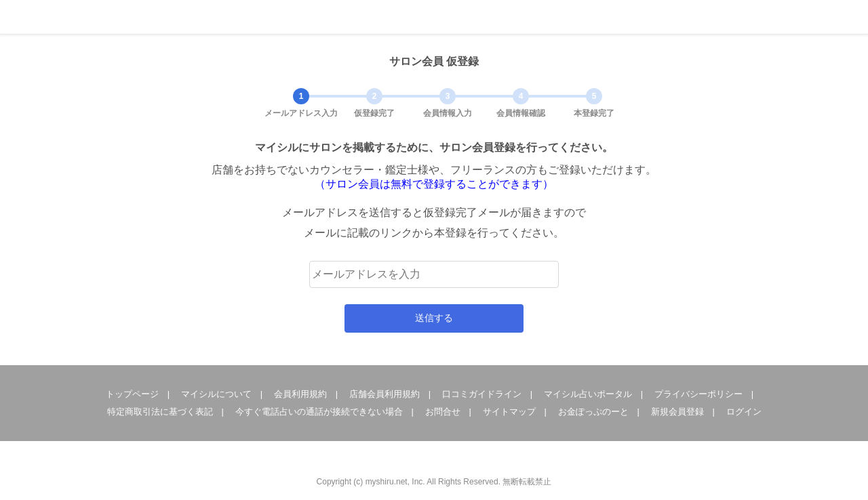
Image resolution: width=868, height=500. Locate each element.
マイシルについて (216, 394)
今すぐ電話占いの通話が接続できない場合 (319, 412)
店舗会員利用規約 (384, 394)
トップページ (132, 394)
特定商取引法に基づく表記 (160, 412)
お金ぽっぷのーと (593, 412)
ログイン (744, 412)
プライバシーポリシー (698, 394)
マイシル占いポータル (588, 394)
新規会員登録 (677, 412)
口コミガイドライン (482, 394)
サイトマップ (509, 412)
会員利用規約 (300, 394)
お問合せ (443, 412)
